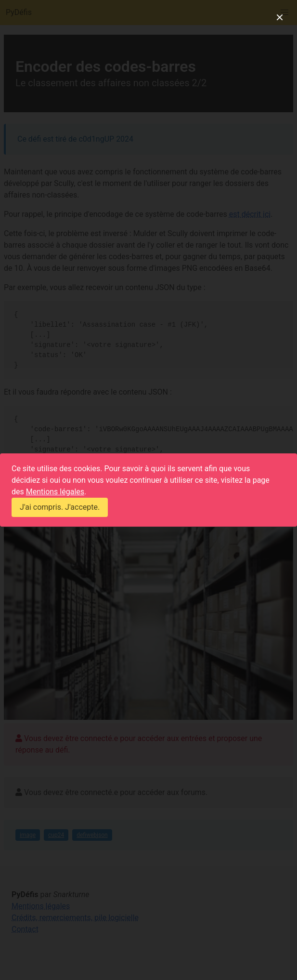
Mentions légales (55, 492)
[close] (280, 17)
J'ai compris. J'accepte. (60, 507)
